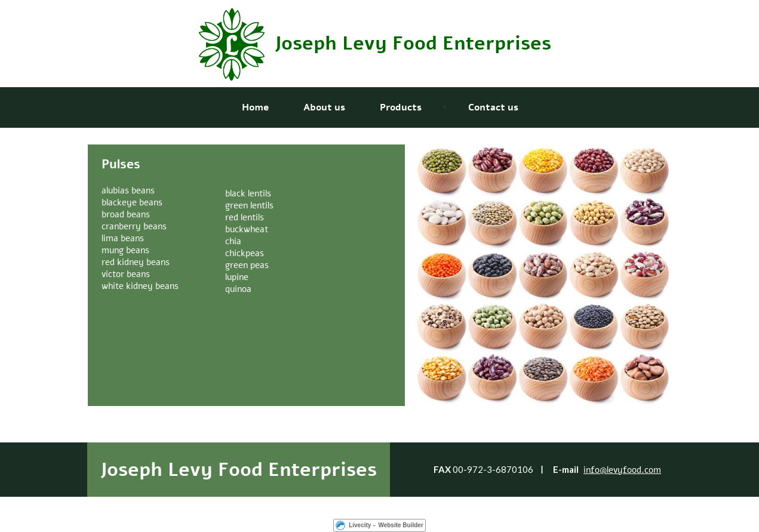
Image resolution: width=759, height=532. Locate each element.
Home (255, 107)
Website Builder (400, 525)
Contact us (493, 107)
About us (324, 107)
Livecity (360, 525)
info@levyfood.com (622, 470)
